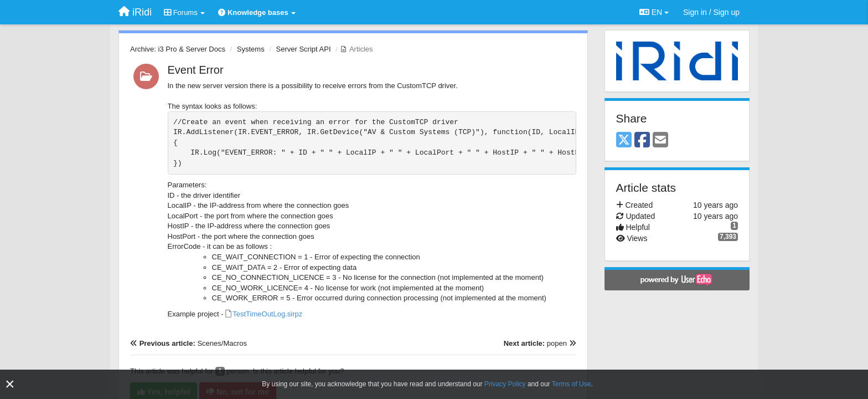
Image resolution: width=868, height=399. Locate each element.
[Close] (10, 384)
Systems (251, 49)
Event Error (196, 70)
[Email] (660, 140)
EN (654, 12)
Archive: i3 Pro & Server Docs (178, 49)
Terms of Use (572, 384)
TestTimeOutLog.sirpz (267, 314)
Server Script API (304, 49)
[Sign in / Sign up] (711, 12)
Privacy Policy (505, 384)
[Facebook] (642, 140)
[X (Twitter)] (624, 140)
